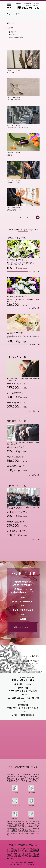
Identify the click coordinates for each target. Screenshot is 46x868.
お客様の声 (12, 32)
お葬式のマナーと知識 (16, 37)
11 (27, 217)
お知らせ (12, 35)
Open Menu (9, 6)
